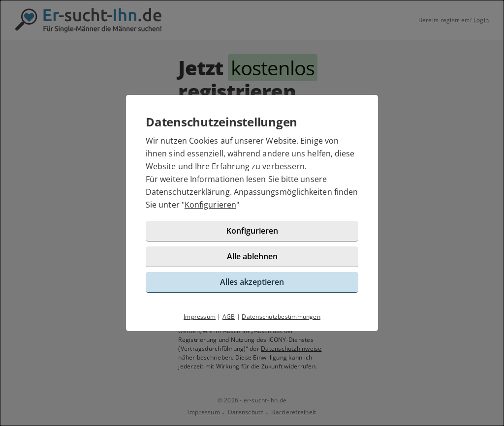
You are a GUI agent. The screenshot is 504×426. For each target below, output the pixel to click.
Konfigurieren (210, 205)
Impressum (200, 317)
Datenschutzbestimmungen (281, 317)
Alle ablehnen (252, 256)
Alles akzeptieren (252, 282)
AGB (229, 317)
